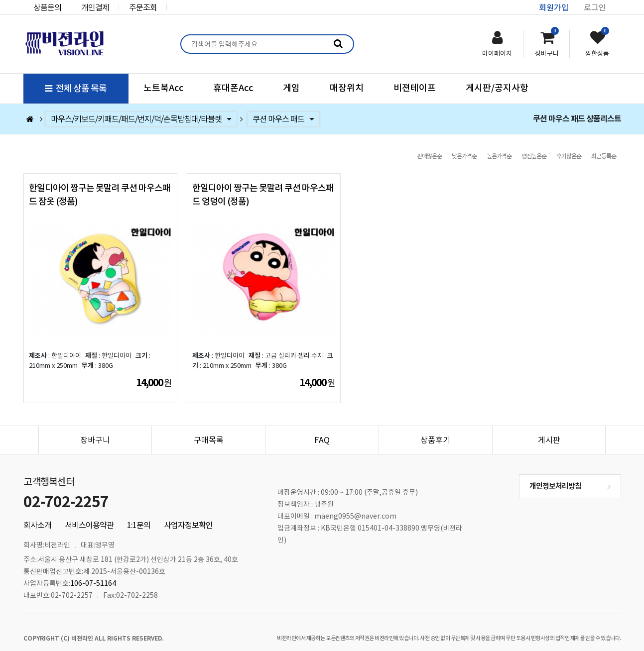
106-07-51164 (93, 571)
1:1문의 (139, 513)
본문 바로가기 (0, 0)
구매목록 (209, 428)
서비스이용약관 (89, 513)
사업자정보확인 (188, 513)
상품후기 (435, 428)
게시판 (549, 428)
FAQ (322, 428)
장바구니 (95, 428)
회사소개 (37, 513)
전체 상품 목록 (76, 88)
